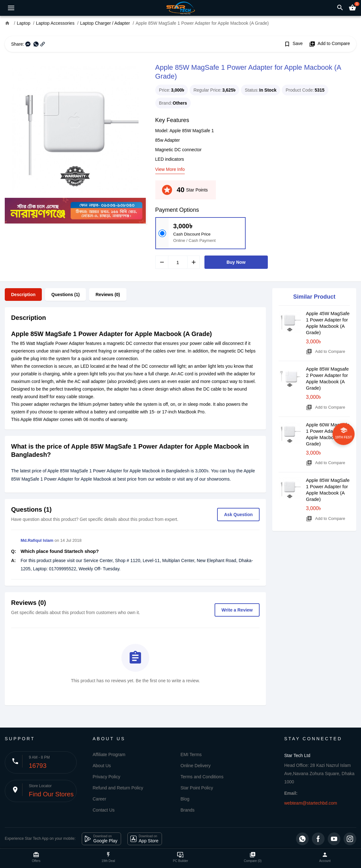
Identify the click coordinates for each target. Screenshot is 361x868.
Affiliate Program (109, 755)
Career (99, 799)
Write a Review (237, 610)
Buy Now (236, 262)
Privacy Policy (106, 777)
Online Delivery (196, 766)
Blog (185, 799)
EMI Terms (191, 755)
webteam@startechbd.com (311, 803)
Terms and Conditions (202, 777)
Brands (188, 810)
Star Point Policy (197, 788)
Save (293, 44)
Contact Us (103, 810)
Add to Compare (329, 44)
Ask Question (238, 515)
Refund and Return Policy (118, 788)
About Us (102, 766)
